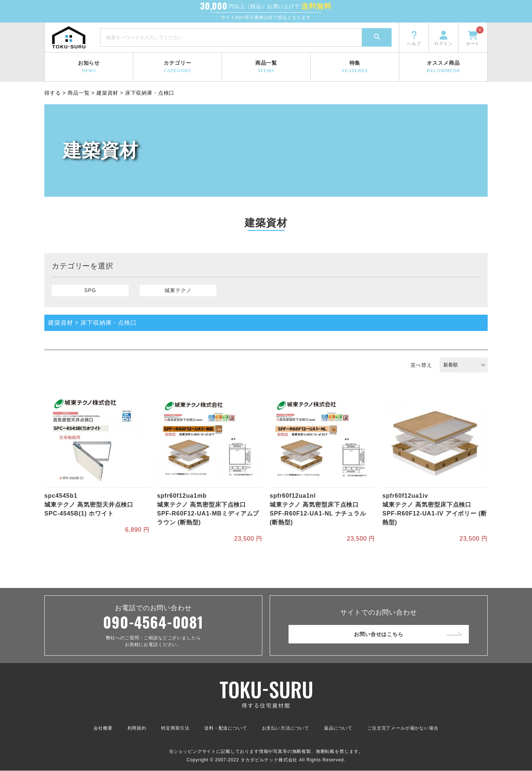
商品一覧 (266, 67)
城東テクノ (178, 290)
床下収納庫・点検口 (150, 93)
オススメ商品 (443, 67)
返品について (338, 728)
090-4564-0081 (153, 622)
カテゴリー (178, 67)
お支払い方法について (286, 728)
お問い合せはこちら (379, 634)
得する (53, 93)
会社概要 (103, 728)
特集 (355, 67)
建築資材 (107, 93)
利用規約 (137, 728)
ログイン (444, 38)
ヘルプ (414, 38)
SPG (90, 290)
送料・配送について (226, 728)
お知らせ (89, 67)
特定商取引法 (175, 728)
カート (475, 36)
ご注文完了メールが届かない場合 (403, 728)
